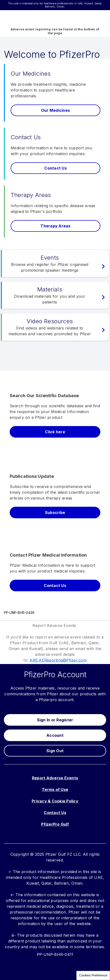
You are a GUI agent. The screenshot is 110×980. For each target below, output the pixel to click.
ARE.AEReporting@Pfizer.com (58, 660)
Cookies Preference (93, 975)
